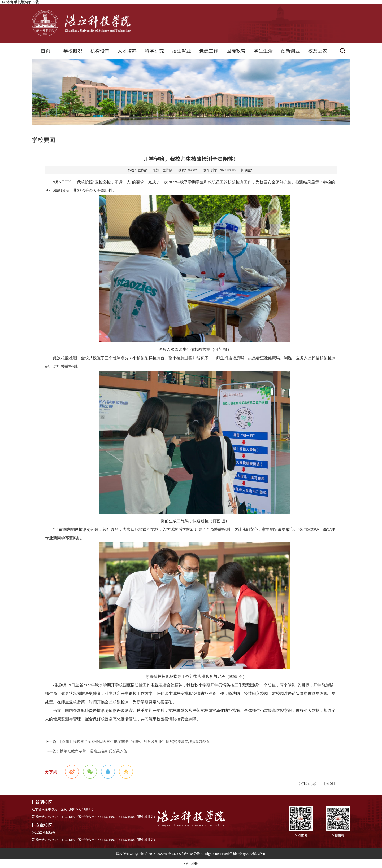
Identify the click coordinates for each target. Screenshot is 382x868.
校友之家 (318, 51)
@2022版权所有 (254, 854)
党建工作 (209, 51)
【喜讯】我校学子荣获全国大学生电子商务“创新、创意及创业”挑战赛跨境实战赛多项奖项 (135, 742)
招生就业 (181, 51)
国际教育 (236, 51)
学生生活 (263, 51)
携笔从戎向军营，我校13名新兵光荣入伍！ (95, 751)
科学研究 (154, 51)
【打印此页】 (307, 783)
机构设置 (100, 51)
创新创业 (290, 51)
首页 (45, 51)
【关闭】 (329, 783)
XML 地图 (191, 863)
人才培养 (127, 51)
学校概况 (73, 51)
